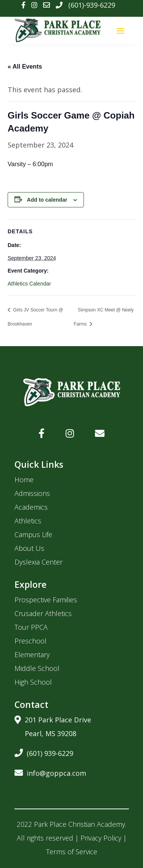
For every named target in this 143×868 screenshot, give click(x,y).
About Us (29, 548)
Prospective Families (46, 600)
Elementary (32, 655)
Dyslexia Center (39, 562)
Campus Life (33, 534)
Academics (31, 507)
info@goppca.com (50, 772)
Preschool (31, 641)
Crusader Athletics (43, 613)
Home (24, 480)
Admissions (32, 493)
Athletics (28, 521)
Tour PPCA (31, 627)
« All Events (25, 67)
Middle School (37, 668)
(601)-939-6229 (92, 5)
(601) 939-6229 (44, 752)
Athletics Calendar (29, 284)
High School (33, 682)
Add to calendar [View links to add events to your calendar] (47, 200)
